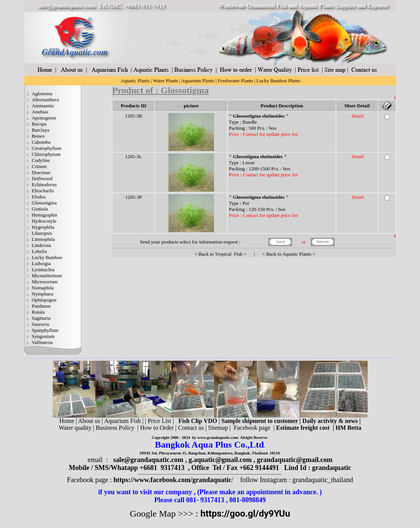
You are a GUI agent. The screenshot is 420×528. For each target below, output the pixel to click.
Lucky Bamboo (47, 257)
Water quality (75, 428)
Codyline (41, 160)
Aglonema (42, 93)
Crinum (39, 166)
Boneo (38, 136)
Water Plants (165, 81)
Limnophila (43, 239)
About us (89, 421)
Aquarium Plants (198, 81)
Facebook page (252, 428)
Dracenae (41, 172)
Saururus (41, 324)
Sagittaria (41, 318)
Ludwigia (41, 263)
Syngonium (43, 336)
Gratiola (40, 209)
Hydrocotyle (44, 221)
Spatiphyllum (45, 330)
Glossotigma (44, 203)
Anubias (40, 112)
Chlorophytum (46, 154)
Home (67, 421)
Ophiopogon (44, 300)
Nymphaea (42, 294)
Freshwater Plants (235, 81)
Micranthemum (47, 276)
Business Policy (115, 428)
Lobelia (39, 251)
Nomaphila (43, 288)
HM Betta (348, 428)
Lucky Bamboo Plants (278, 81)
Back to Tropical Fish (220, 254)
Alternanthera (45, 100)
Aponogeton (44, 118)
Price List (160, 421)
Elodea (39, 197)
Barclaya (41, 130)
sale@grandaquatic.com (148, 460)
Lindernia (42, 245)
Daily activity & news (330, 421)
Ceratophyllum (47, 148)
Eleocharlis (43, 191)
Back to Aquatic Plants (289, 254)
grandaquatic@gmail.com (295, 460)
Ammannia (43, 106)
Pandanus (41, 306)
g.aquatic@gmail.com (220, 460)
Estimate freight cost (303, 428)
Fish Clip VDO (198, 421)
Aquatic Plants (135, 81)
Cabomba (41, 142)
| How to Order (155, 428)
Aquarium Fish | (124, 421)
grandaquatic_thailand (323, 480)
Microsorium (45, 282)
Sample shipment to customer (260, 421)
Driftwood (42, 178)
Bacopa (39, 124)
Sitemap (218, 428)
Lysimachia (43, 269)
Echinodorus (44, 185)
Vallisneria (42, 342)
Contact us (191, 428)
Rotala (38, 312)
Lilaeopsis (42, 233)
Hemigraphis (45, 215)
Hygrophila (43, 227)
